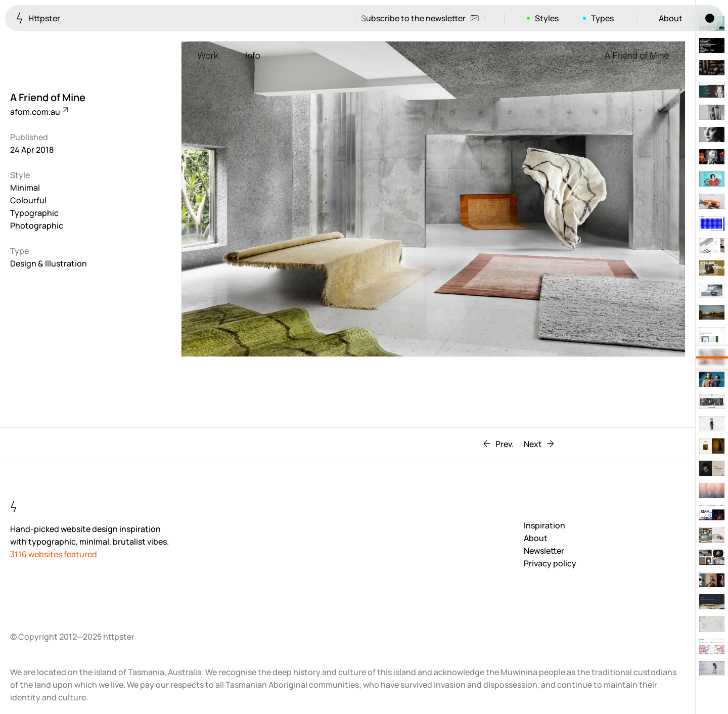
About (671, 18)
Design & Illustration (49, 263)
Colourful (28, 200)
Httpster (38, 18)
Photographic (37, 226)
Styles (547, 18)
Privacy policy (550, 563)
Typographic (34, 213)
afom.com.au (39, 112)
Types (602, 18)
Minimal (25, 188)
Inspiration (544, 525)
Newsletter (544, 551)
